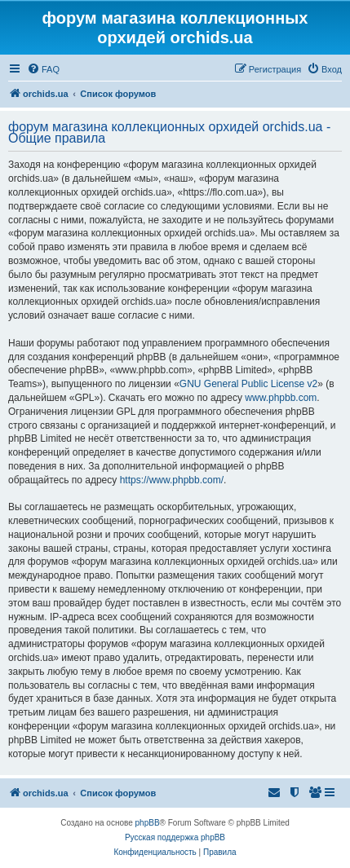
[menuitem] (43, 69)
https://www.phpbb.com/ (172, 480)
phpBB (148, 823)
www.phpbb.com (281, 398)
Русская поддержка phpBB (175, 837)
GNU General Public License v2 (248, 384)
